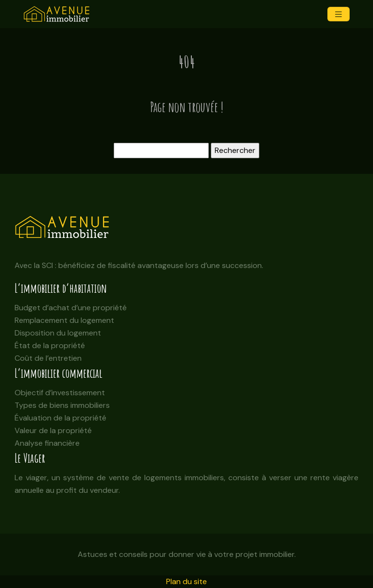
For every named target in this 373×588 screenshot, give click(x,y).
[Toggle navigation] (339, 14)
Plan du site (186, 581)
